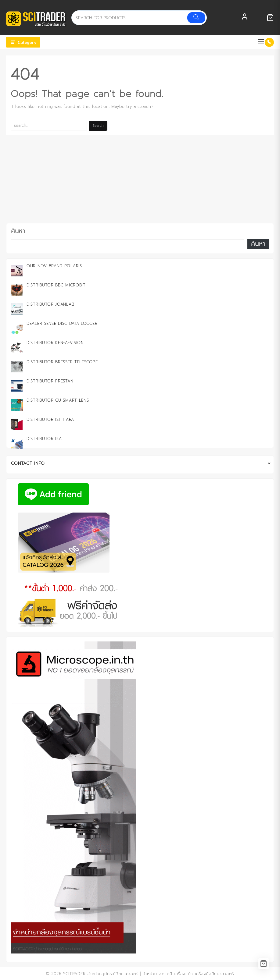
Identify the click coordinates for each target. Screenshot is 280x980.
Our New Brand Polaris (54, 266)
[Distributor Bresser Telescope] (17, 367)
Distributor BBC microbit (56, 285)
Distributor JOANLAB (50, 304)
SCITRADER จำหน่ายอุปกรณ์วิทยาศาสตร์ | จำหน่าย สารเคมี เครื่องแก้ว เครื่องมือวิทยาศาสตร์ (149, 974)
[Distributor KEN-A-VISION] (17, 347)
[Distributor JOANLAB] (17, 309)
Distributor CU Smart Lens (58, 400)
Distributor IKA (44, 439)
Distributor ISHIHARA (50, 419)
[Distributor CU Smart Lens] (17, 405)
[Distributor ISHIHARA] (17, 424)
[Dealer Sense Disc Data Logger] (17, 328)
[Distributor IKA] (17, 443)
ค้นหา (18, 231)
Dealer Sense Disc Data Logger (62, 323)
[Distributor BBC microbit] (17, 290)
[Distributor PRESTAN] (17, 386)
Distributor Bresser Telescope (62, 362)
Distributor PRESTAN (50, 381)
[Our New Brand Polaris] (17, 271)
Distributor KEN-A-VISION (55, 343)
